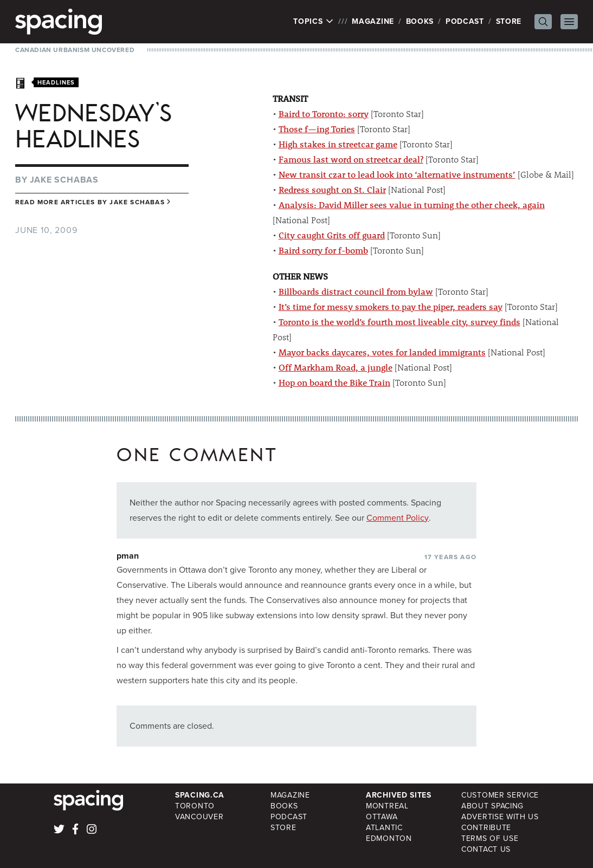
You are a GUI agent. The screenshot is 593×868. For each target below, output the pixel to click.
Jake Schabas (64, 180)
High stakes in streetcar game (338, 144)
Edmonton (389, 838)
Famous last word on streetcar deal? (351, 159)
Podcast (465, 21)
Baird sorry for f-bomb (323, 250)
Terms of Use (490, 838)
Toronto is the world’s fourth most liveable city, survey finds (399, 322)
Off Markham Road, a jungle (336, 367)
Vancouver (199, 817)
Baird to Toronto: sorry (324, 114)
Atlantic (384, 828)
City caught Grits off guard (332, 235)
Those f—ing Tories (317, 129)
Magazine (373, 21)
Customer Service (500, 795)
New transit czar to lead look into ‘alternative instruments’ (397, 174)
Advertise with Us (500, 817)
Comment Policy (398, 518)
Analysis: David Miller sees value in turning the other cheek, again (412, 205)
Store (509, 21)
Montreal (387, 806)
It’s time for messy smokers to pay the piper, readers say (391, 306)
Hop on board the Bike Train (334, 382)
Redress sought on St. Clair (332, 189)
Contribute (486, 828)
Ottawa (382, 817)
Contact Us (486, 849)
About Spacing (492, 806)
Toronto (195, 806)
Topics (314, 22)
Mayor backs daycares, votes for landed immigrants (382, 352)
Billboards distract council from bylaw (356, 291)
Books (420, 21)
